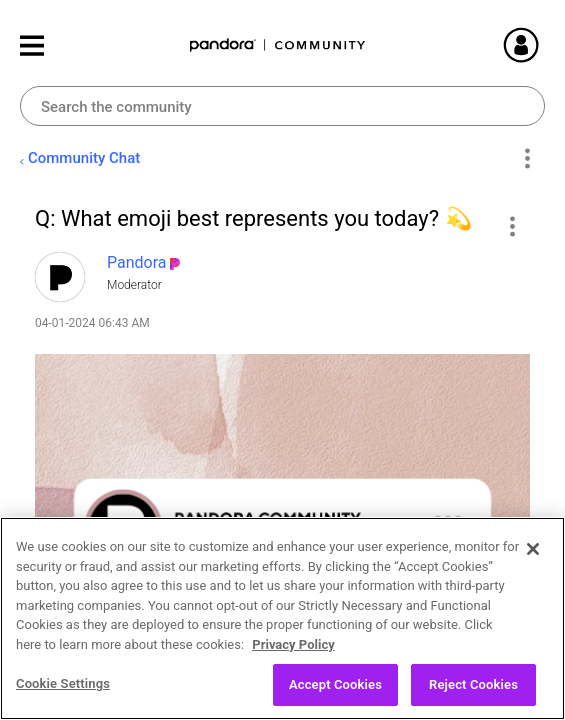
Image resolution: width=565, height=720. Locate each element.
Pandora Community (278, 45)
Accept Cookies (335, 687)
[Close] (533, 552)
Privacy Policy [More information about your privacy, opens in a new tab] (293, 647)
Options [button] (526, 159)
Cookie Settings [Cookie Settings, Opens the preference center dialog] (63, 686)
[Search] (282, 106)
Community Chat (84, 158)
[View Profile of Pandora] (137, 262)
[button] (511, 226)
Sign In (545, 45)
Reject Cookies (473, 687)
